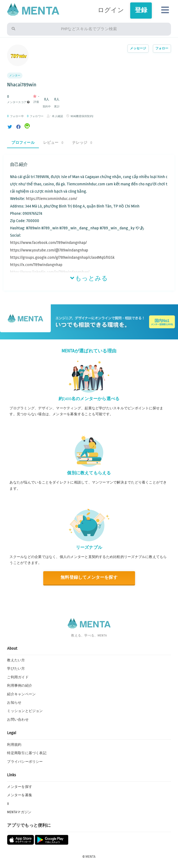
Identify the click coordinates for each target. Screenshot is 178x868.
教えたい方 (16, 660)
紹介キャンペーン (21, 694)
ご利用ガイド (18, 677)
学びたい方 (16, 669)
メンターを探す (20, 787)
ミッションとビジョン (25, 711)
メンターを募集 (20, 795)
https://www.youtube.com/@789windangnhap (49, 250)
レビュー (53, 143)
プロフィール (23, 143)
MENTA (91, 857)
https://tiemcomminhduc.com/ (52, 199)
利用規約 (14, 745)
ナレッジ (82, 143)
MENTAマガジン (19, 812)
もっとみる (89, 278)
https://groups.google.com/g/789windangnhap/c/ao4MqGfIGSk (62, 258)
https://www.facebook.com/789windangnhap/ (48, 243)
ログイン (111, 10)
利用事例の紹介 (20, 686)
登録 (141, 10)
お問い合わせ (18, 720)
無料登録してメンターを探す (89, 578)
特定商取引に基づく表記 (27, 753)
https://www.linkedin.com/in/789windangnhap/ (50, 272)
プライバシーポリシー (25, 762)
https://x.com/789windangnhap (36, 265)
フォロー (162, 48)
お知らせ (14, 703)
